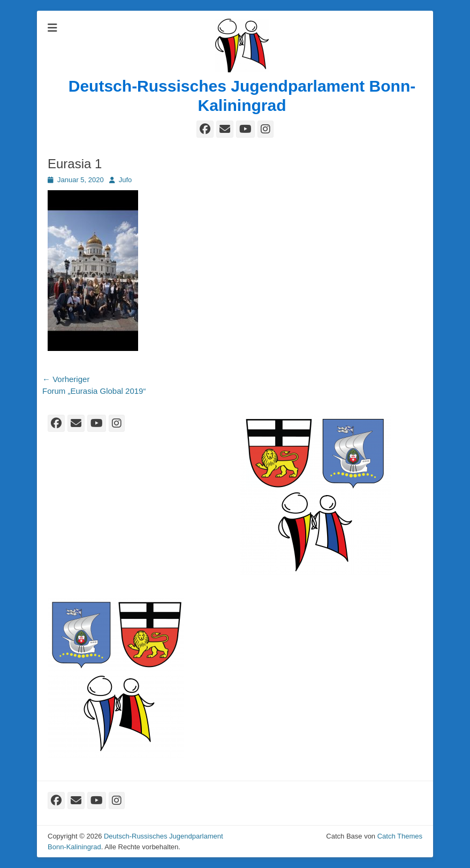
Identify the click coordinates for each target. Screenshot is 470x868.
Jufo (126, 180)
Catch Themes (400, 836)
